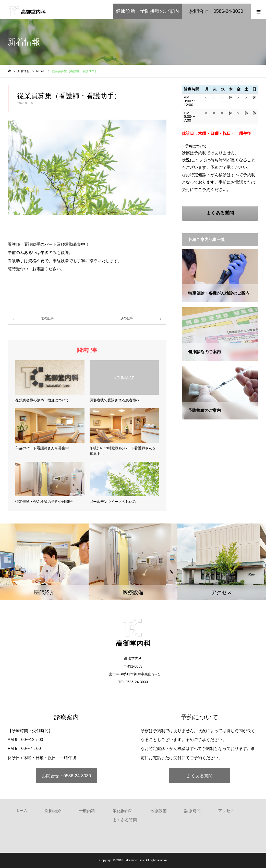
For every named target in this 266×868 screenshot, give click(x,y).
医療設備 (159, 811)
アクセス (226, 811)
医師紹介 (53, 811)
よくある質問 (200, 776)
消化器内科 (123, 811)
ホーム (21, 811)
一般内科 (87, 811)
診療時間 (192, 811)
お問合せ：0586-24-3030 (66, 776)
